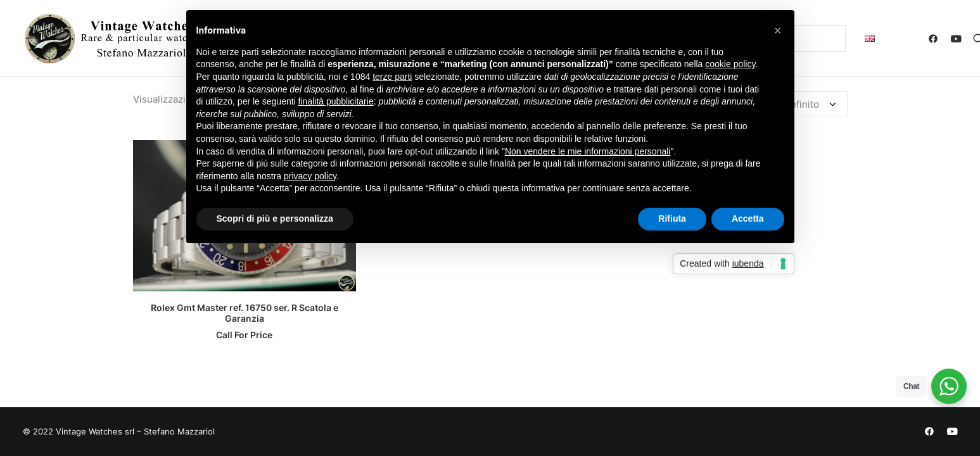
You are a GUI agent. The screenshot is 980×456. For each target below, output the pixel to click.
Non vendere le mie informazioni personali (588, 151)
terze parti (392, 77)
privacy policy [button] (310, 176)
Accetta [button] (748, 218)
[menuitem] (870, 38)
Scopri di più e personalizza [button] (275, 218)
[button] (936, 38)
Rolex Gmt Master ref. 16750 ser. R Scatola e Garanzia (245, 313)
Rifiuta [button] (672, 218)
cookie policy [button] (730, 64)
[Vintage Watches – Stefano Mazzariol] (114, 38)
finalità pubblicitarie (336, 101)
